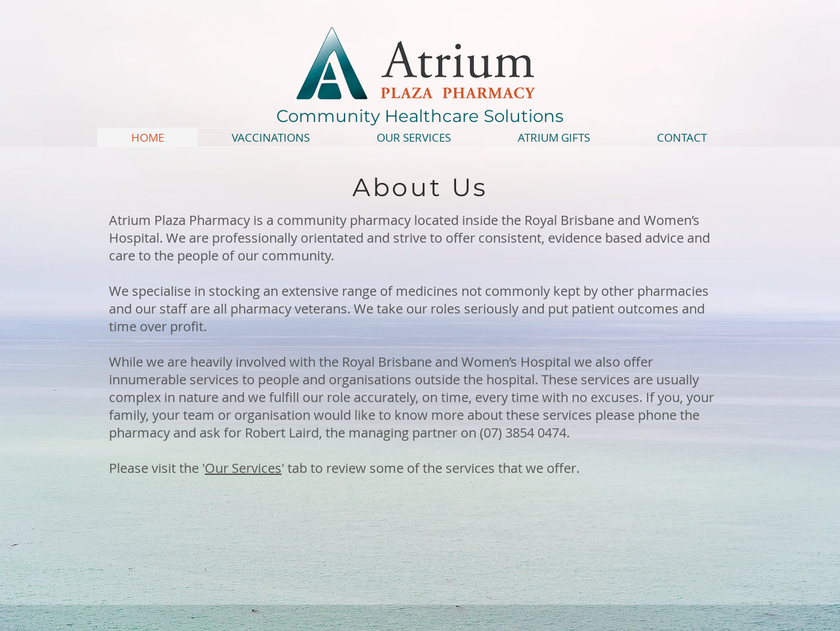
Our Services (243, 468)
